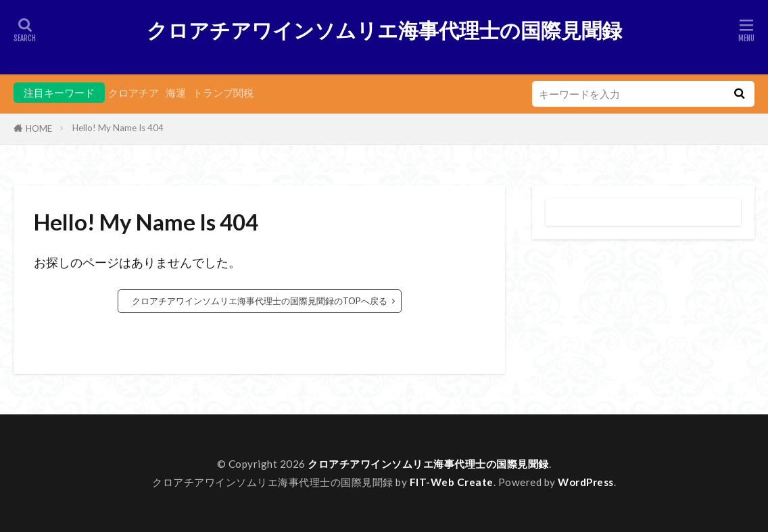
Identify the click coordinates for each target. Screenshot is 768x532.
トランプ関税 (223, 93)
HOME (39, 128)
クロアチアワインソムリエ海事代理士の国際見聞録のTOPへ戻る (260, 301)
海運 (176, 93)
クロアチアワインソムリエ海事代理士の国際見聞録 (384, 30)
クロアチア (134, 93)
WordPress (586, 482)
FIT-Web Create (452, 482)
